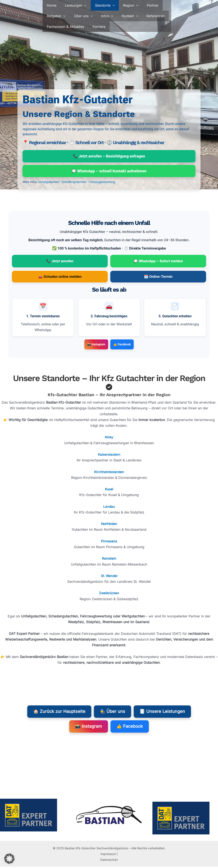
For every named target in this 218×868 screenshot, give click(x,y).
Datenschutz (109, 861)
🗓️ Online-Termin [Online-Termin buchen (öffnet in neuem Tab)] (158, 277)
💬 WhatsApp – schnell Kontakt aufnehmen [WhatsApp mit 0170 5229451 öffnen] (109, 171)
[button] (82, 5)
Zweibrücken (109, 594)
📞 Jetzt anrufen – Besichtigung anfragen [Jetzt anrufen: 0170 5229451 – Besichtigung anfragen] (109, 156)
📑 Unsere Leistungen (162, 712)
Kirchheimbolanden (109, 472)
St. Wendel (109, 576)
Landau (109, 507)
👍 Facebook (122, 345)
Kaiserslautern (109, 455)
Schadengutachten (74, 183)
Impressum (108, 855)
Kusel (109, 490)
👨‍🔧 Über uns (113, 712)
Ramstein (109, 559)
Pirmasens (109, 542)
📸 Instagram (96, 345)
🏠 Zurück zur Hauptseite (59, 712)
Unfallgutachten (49, 183)
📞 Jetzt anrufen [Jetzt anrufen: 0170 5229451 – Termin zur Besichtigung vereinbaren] (60, 261)
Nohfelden (109, 524)
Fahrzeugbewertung (102, 183)
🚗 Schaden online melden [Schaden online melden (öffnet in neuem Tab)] (60, 277)
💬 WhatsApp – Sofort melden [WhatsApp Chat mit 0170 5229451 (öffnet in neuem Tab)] (158, 261)
